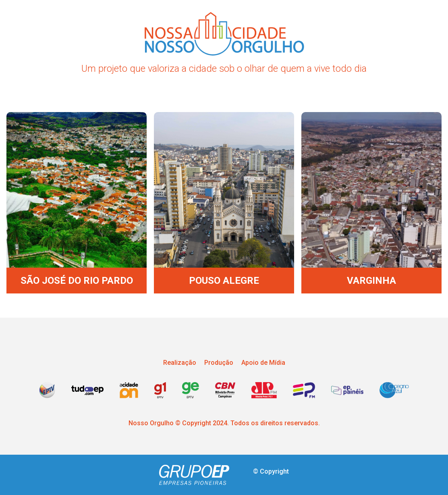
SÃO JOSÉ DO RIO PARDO (77, 281)
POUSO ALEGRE (224, 281)
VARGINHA (371, 281)
